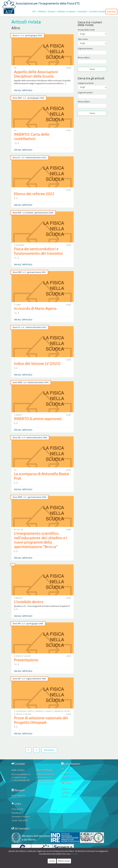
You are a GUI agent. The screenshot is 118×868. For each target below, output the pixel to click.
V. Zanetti (18, 415)
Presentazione (26, 660)
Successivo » (49, 750)
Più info (75, 854)
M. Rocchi (18, 714)
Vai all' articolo (23, 90)
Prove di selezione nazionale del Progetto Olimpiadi (41, 720)
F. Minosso (57, 711)
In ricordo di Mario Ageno (35, 308)
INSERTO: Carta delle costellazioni (32, 137)
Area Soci (111, 12)
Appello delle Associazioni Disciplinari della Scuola (36, 74)
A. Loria (17, 305)
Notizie (62, 11)
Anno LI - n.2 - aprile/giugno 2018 (27, 36)
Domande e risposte (21, 817)
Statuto (65, 796)
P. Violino (27, 656)
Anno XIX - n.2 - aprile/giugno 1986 (28, 624)
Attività (43, 11)
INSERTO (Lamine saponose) (38, 419)
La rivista (71, 11)
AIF (35, 11)
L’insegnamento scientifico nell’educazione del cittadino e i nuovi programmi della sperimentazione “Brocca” (41, 540)
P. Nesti (30, 711)
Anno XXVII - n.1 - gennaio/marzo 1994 (29, 497)
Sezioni (53, 11)
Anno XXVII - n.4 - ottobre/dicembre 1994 (31, 383)
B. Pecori (18, 656)
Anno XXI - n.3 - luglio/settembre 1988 (29, 679)
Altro (69, 68)
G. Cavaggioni (20, 711)
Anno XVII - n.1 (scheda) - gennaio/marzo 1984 (33, 213)
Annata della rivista (86, 30)
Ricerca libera (84, 58)
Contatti (93, 11)
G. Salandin (19, 245)
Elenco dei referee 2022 (34, 194)
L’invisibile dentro (29, 602)
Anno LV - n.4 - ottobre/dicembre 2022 (29, 158)
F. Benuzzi (18, 598)
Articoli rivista (26, 22)
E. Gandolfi (39, 711)
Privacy (65, 777)
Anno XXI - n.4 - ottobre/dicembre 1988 (30, 438)
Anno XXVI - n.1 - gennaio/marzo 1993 (29, 272)
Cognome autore (85, 49)
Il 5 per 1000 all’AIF (20, 820)
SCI (19, 530)
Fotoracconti (17, 809)
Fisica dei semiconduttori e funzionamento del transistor (39, 251)
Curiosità (83, 11)
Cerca (92, 69)
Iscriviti (102, 11)
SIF (22, 530)
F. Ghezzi (48, 711)
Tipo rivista (83, 39)
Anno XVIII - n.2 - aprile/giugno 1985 (28, 98)
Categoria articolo (86, 83)
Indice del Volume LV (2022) (37, 364)
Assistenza (16, 813)
